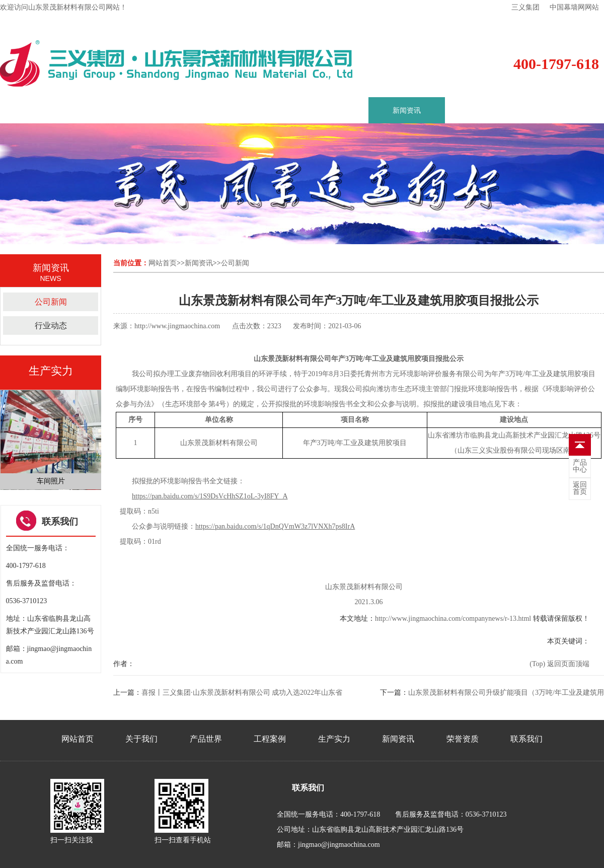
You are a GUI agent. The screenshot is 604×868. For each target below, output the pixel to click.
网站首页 (163, 263)
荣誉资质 (483, 111)
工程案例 (254, 111)
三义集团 (525, 7)
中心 (580, 466)
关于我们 (101, 111)
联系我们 (560, 111)
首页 (31, 111)
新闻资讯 (407, 111)
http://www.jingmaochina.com (177, 326)
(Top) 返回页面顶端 (559, 664)
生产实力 (330, 111)
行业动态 (51, 326)
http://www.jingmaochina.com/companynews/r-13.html (453, 619)
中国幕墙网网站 (574, 7)
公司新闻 (51, 302)
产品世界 (177, 111)
